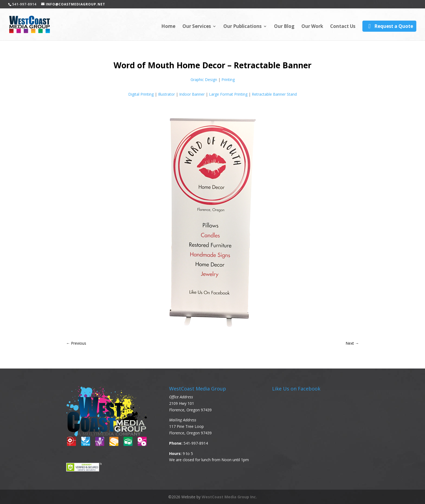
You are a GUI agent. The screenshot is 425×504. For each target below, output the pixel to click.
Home (168, 27)
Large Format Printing (228, 94)
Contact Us (343, 27)
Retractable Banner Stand (274, 94)
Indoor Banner (192, 94)
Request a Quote (389, 26)
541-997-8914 (196, 443)
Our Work (312, 27)
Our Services (197, 27)
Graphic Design (204, 80)
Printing (228, 80)
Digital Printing (141, 94)
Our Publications (242, 27)
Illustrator (166, 94)
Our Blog (284, 27)
